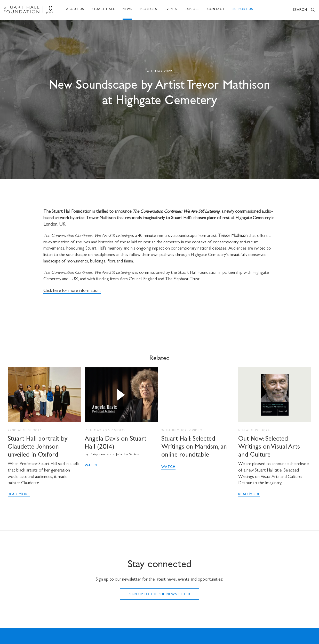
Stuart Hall (103, 9)
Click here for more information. (72, 291)
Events (171, 9)
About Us (75, 9)
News (127, 9)
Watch (92, 466)
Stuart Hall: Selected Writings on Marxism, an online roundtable (194, 447)
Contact (216, 9)
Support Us (243, 9)
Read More (19, 494)
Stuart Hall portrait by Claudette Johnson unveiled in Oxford (38, 447)
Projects (148, 9)
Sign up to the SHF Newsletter (159, 595)
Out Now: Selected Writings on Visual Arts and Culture (269, 447)
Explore (192, 9)
